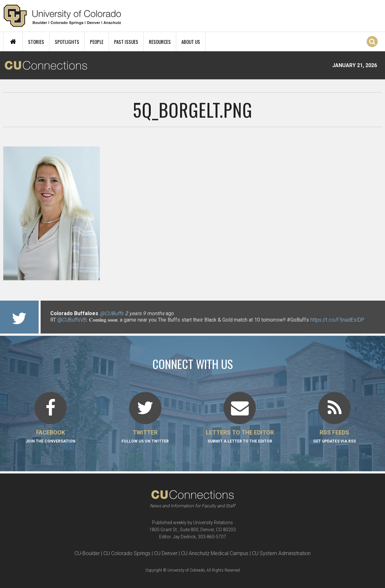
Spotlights (67, 42)
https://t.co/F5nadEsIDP (337, 320)
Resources (160, 42)
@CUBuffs (112, 313)
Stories (36, 42)
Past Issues (126, 42)
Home (13, 42)
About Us (191, 42)
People (97, 42)
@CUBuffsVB (72, 320)
